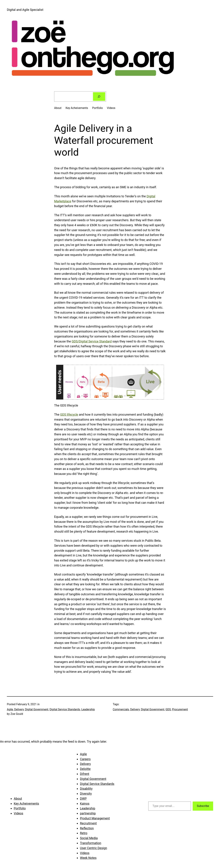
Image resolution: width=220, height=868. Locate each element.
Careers (85, 759)
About (58, 108)
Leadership (88, 709)
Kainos (85, 804)
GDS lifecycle (69, 415)
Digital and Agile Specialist (25, 10)
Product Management (95, 818)
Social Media (89, 838)
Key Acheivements (77, 108)
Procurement (180, 709)
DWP (83, 799)
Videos (111, 108)
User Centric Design (93, 848)
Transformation (91, 843)
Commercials (121, 709)
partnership (88, 813)
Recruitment (88, 823)
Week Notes (88, 858)
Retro (84, 833)
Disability (86, 789)
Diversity (86, 794)
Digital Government (37, 709)
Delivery (19, 709)
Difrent (85, 774)
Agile (10, 709)
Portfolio (97, 108)
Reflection (87, 828)
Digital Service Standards (65, 709)
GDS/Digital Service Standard (92, 341)
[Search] (99, 96)
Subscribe (203, 806)
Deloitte (85, 769)
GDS (168, 709)
